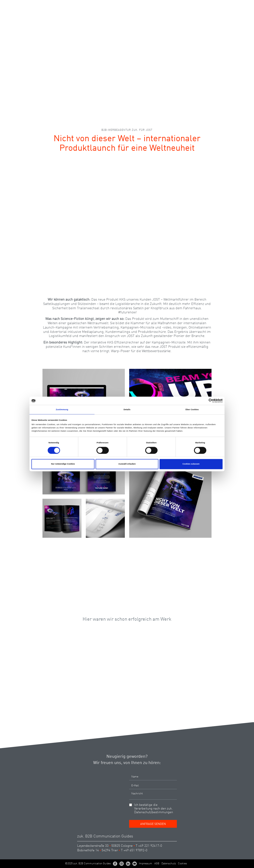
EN (235, 5)
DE (228, 5)
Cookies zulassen (191, 464)
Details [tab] (127, 410)
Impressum (146, 864)
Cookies (182, 864)
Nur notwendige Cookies (63, 464)
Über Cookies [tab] (192, 410)
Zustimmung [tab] (62, 410)
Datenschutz (169, 864)
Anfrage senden (153, 824)
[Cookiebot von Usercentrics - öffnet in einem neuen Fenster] (204, 401)
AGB (157, 864)
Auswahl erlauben (127, 464)
